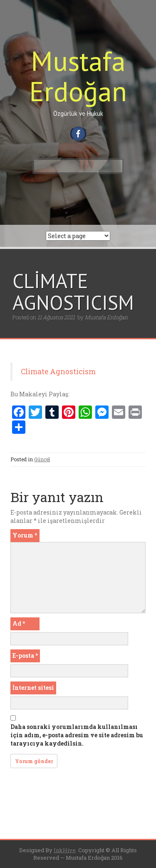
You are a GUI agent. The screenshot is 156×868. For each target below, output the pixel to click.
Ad (19, 623)
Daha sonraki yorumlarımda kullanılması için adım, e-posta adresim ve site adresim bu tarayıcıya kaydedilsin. (77, 735)
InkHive (65, 850)
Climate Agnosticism (58, 372)
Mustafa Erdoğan (78, 76)
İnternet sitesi (33, 688)
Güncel (42, 459)
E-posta (25, 655)
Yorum (25, 535)
